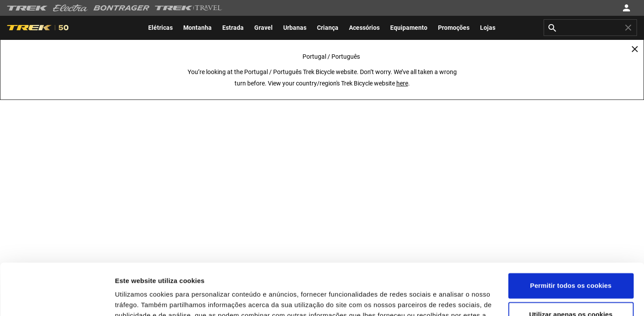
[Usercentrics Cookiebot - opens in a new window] (57, 299)
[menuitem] (160, 28)
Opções (127, 299)
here (402, 83)
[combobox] (590, 28)
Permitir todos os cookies (571, 234)
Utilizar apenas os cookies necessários (571, 268)
